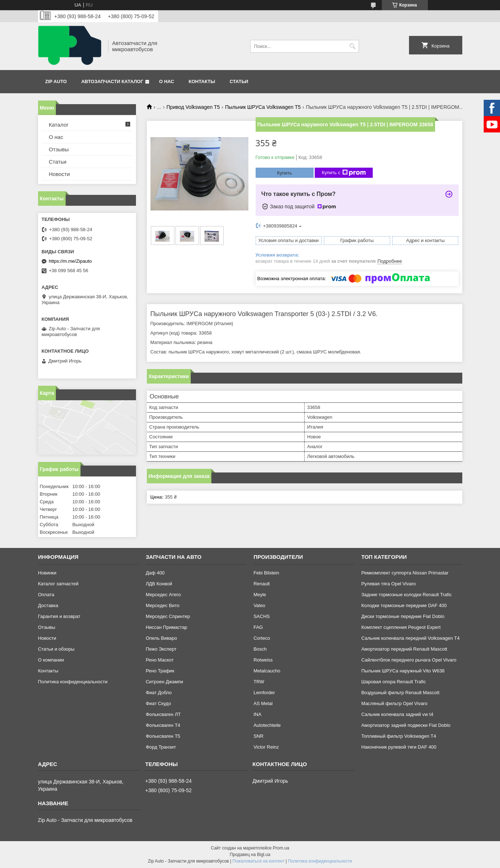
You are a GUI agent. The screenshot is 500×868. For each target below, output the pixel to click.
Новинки (47, 573)
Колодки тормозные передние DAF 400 (404, 605)
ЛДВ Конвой (159, 584)
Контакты (202, 81)
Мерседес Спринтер (168, 616)
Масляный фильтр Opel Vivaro (394, 703)
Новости (59, 174)
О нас (167, 81)
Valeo (259, 605)
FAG (258, 627)
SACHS (262, 616)
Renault (262, 584)
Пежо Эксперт (161, 649)
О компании (51, 660)
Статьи (239, 81)
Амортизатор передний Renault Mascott (404, 649)
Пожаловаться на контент (258, 861)
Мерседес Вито (163, 605)
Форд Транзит (161, 747)
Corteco (262, 638)
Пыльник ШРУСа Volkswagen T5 (263, 107)
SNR (258, 736)
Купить (284, 173)
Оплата (46, 595)
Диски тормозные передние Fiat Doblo (403, 616)
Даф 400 (155, 573)
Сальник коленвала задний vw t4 (397, 714)
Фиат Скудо (158, 703)
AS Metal (263, 703)
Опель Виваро (161, 638)
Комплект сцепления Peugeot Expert (401, 627)
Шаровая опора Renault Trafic (393, 682)
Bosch (260, 649)
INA (257, 714)
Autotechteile (267, 725)
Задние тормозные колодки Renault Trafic (406, 595)
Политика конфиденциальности (73, 682)
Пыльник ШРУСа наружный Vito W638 (403, 671)
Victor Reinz (266, 747)
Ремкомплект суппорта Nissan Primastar (405, 573)
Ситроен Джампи (164, 682)
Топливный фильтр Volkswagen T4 (398, 736)
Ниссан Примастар (166, 627)
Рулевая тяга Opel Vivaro (388, 584)
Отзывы (59, 149)
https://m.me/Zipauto (71, 261)
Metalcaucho (267, 671)
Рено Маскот (160, 660)
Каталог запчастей (58, 584)
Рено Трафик (160, 671)
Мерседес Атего (163, 595)
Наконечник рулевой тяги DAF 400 (399, 747)
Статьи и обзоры (56, 649)
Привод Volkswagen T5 (193, 107)
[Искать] (353, 46)
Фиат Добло (159, 693)
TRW (259, 682)
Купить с (344, 173)
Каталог (59, 125)
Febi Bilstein (266, 573)
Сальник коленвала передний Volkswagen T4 (410, 638)
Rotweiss (263, 660)
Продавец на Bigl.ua (250, 855)
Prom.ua (281, 848)
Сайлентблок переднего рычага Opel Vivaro (409, 660)
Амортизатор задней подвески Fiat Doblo (406, 725)
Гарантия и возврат (59, 616)
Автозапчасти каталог (112, 81)
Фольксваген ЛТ (163, 714)
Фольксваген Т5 (163, 736)
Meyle (260, 595)
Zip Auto (56, 81)
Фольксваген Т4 (163, 725)
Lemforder (264, 693)
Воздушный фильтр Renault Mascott (400, 693)
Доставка (48, 605)
